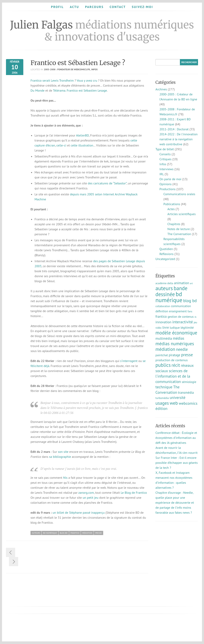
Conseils (165, 154)
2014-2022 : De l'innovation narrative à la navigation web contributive (178, 139)
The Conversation (179, 234)
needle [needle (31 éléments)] (182, 349)
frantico (75, 533)
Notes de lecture (178, 229)
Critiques (165, 159)
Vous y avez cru (87, 80)
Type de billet (165, 149)
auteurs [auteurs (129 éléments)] (164, 288)
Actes (171, 209)
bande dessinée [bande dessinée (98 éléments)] (171, 291)
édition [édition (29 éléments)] (161, 409)
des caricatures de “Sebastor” (107, 183)
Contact (118, 7)
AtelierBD (82, 135)
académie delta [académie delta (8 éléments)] (164, 283)
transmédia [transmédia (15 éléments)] (186, 393)
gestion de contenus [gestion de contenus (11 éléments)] (181, 317)
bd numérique (50, 533)
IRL (162, 174)
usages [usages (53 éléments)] (162, 403)
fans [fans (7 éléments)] (190, 311)
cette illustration (82, 145)
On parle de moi (170, 179)
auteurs (36, 533)
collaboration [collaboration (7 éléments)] (163, 306)
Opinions (165, 184)
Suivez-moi (142, 7)
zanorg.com (86, 493)
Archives (161, 89)
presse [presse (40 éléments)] (187, 355)
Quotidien (166, 249)
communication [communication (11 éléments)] (181, 306)
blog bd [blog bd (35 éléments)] (190, 301)
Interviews (166, 169)
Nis (65, 478)
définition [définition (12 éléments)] (162, 311)
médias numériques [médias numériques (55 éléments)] (175, 343)
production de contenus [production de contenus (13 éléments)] (172, 360)
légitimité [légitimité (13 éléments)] (187, 327)
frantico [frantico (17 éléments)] (161, 316)
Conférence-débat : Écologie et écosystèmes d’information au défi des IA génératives (176, 438)
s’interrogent (129, 361)
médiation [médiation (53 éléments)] (165, 349)
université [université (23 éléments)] (178, 398)
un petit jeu (91, 498)
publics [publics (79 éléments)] (163, 365)
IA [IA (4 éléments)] (195, 317)
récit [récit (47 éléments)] (176, 365)
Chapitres (174, 224)
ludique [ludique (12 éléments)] (175, 327)
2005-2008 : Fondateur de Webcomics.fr (67, 69)
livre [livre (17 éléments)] (166, 327)
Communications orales (179, 194)
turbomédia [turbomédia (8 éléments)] (162, 398)
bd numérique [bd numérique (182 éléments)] (169, 297)
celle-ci (61, 145)
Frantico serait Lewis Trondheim (52, 80)
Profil (57, 7)
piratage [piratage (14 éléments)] (175, 355)
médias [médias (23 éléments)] (178, 338)
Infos (94, 69)
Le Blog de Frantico (134, 493)
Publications (172, 204)
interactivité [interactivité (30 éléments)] (183, 322)
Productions (167, 189)
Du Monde (37, 90)
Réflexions (166, 254)
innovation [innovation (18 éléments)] (163, 322)
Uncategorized (165, 259)
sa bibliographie (60, 457)
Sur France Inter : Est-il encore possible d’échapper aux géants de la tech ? (177, 463)
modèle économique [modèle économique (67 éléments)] (176, 333)
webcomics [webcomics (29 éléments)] (188, 403)
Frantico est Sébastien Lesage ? (78, 63)
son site (63, 452)
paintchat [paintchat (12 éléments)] (162, 355)
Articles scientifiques (181, 214)
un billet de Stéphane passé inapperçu (79, 512)
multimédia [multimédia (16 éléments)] (164, 338)
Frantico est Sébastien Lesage (87, 90)
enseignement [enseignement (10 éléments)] (178, 311)
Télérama (59, 90)
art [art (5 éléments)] (191, 283)
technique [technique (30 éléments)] (164, 387)
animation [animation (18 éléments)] (182, 283)
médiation (87, 533)
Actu (74, 7)
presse (99, 533)
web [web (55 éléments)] (174, 403)
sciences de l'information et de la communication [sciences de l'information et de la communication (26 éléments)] (173, 376)
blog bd (64, 533)
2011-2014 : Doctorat (174, 129)
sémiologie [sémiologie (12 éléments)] (189, 382)
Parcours (94, 7)
